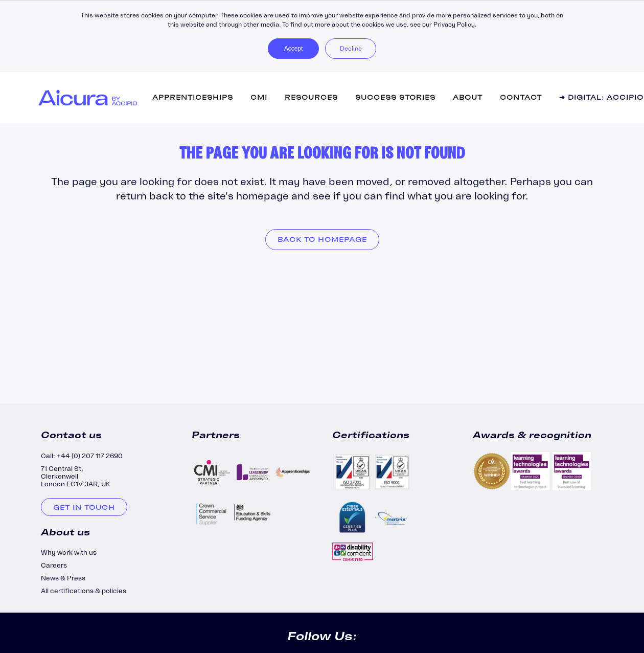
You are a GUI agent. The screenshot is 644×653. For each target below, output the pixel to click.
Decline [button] (351, 48)
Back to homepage (322, 240)
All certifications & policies (84, 591)
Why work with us (69, 553)
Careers (54, 565)
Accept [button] (294, 49)
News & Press (63, 578)
